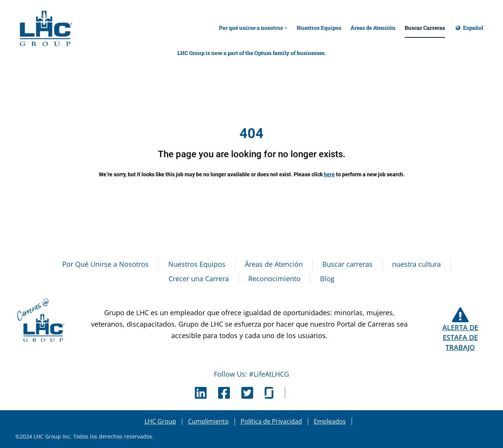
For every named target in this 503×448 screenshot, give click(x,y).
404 (252, 134)
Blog (327, 279)
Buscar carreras (347, 264)
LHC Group (160, 421)
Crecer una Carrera (199, 279)
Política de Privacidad (271, 421)
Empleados (330, 421)
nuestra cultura (416, 264)
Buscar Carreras (425, 28)
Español (469, 31)
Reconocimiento (274, 279)
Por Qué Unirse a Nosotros (105, 264)
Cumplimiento (208, 421)
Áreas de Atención (373, 28)
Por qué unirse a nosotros (253, 28)
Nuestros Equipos (319, 28)
